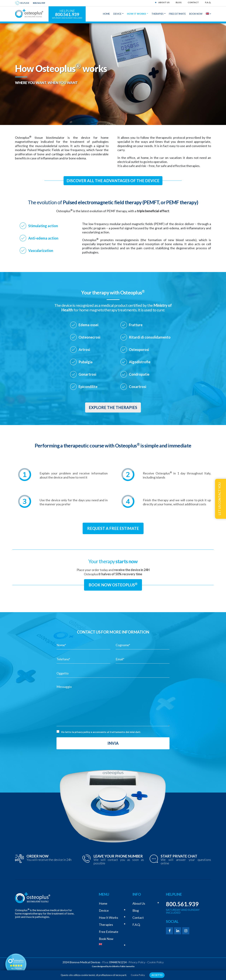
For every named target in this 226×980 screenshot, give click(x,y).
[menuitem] (113, 944)
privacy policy (82, 732)
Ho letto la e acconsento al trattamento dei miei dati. (101, 732)
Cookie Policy (155, 962)
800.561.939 (39, 3)
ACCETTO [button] (157, 975)
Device (104, 910)
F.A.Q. (208, 2)
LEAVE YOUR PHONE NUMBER (118, 856)
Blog (179, 2)
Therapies (106, 925)
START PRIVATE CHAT (179, 856)
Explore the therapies (113, 407)
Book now (106, 939)
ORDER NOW (38, 856)
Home (103, 903)
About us (164, 2)
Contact (193, 2)
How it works (108, 918)
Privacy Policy (137, 962)
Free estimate (109, 932)
